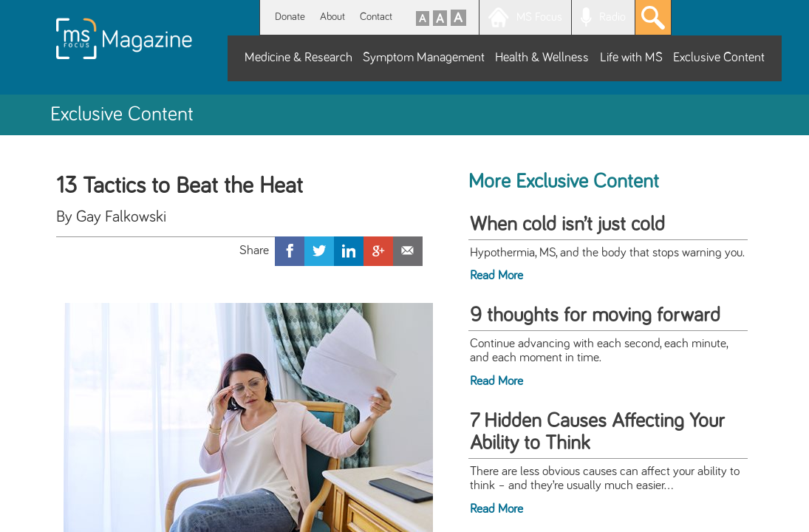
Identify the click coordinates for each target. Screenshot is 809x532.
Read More (496, 276)
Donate (290, 17)
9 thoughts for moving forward (595, 316)
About (332, 17)
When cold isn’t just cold (567, 225)
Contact (376, 17)
